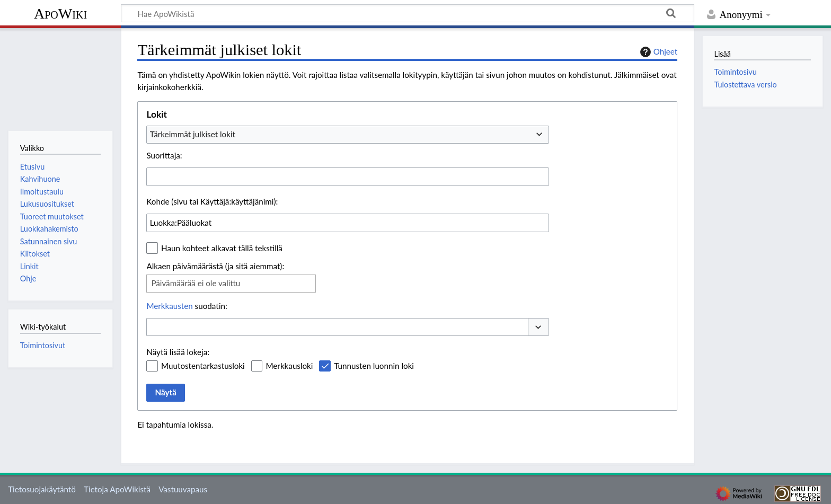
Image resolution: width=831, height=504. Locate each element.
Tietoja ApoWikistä (117, 489)
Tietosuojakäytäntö (42, 489)
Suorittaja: (164, 155)
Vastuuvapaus (183, 489)
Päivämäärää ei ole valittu (196, 283)
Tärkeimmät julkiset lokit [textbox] (193, 134)
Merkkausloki (289, 366)
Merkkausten (169, 306)
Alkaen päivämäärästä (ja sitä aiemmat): (215, 266)
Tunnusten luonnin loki (374, 366)
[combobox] (348, 135)
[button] (538, 327)
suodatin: (187, 306)
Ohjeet (658, 52)
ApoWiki (60, 14)
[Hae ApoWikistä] (408, 13)
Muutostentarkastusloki (203, 366)
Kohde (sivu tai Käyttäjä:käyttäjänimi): (212, 201)
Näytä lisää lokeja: (178, 352)
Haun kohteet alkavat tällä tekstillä (222, 248)
